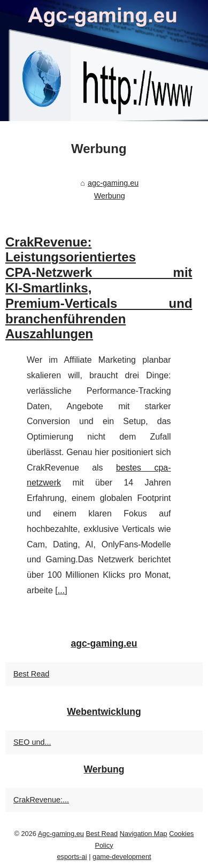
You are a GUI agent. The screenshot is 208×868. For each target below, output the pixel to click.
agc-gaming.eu (113, 183)
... (61, 590)
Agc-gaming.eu (61, 834)
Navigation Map (144, 834)
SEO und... (32, 742)
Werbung (110, 196)
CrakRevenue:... (41, 800)
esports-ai (72, 857)
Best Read (31, 674)
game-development (122, 857)
